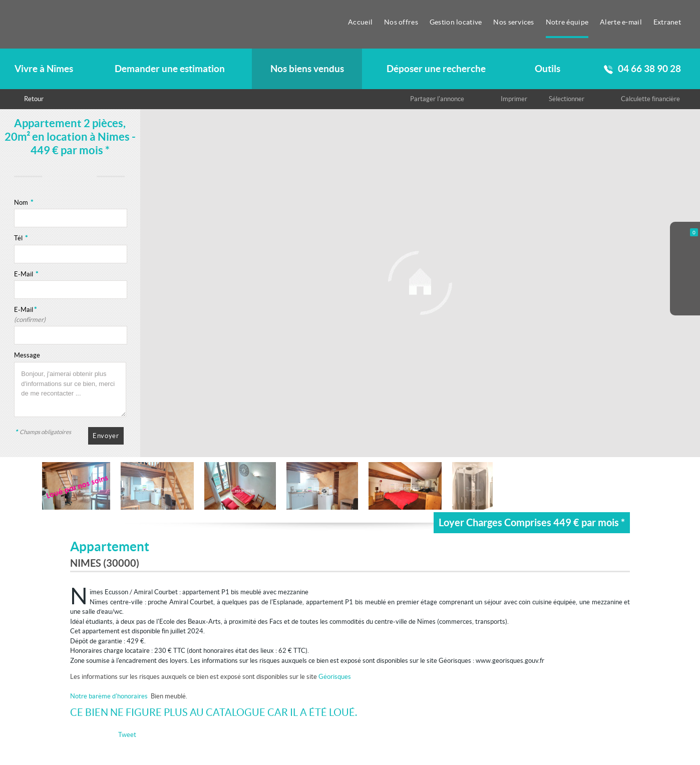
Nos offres (401, 22)
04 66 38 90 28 (642, 69)
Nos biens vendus (307, 69)
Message (27, 355)
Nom (24, 203)
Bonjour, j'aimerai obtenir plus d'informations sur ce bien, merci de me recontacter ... (70, 390)
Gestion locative (456, 22)
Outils (548, 69)
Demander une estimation (170, 69)
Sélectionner (567, 99)
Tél (21, 238)
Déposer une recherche (436, 69)
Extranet (667, 22)
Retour (34, 99)
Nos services (513, 22)
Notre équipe (567, 22)
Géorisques (335, 677)
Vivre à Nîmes (44, 69)
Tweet (127, 735)
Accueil (360, 22)
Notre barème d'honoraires (110, 696)
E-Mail (26, 274)
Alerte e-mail (621, 22)
